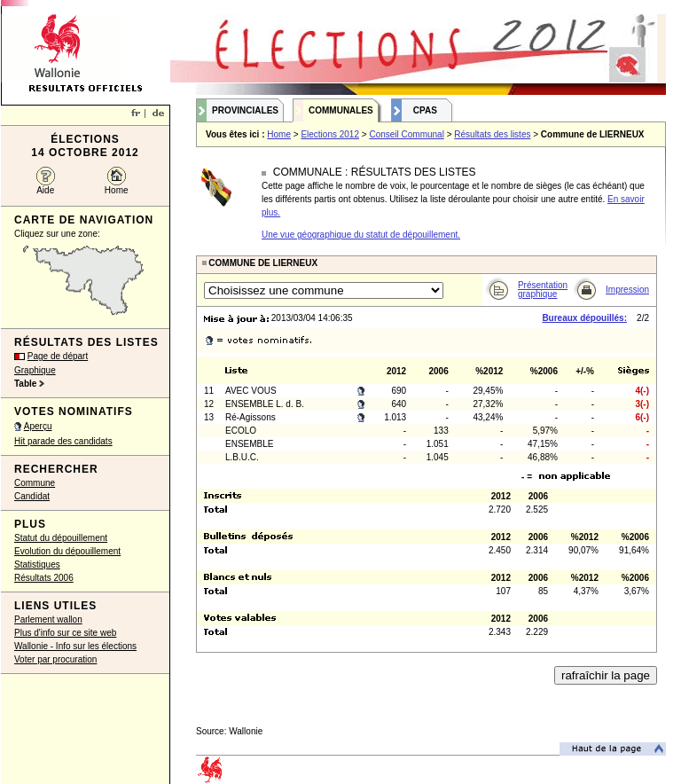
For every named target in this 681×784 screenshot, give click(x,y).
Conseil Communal (406, 134)
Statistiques (37, 564)
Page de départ (58, 356)
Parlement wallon (48, 619)
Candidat (32, 496)
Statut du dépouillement (61, 538)
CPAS (425, 110)
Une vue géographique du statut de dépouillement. (361, 235)
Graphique (35, 370)
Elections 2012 (330, 134)
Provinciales (245, 110)
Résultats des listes (492, 134)
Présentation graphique (543, 290)
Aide (45, 190)
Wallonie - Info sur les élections (75, 646)
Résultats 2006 (44, 578)
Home (117, 190)
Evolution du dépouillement (67, 551)
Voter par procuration (55, 659)
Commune (35, 483)
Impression (627, 290)
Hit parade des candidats (63, 441)
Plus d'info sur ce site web (65, 633)
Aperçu (38, 426)
